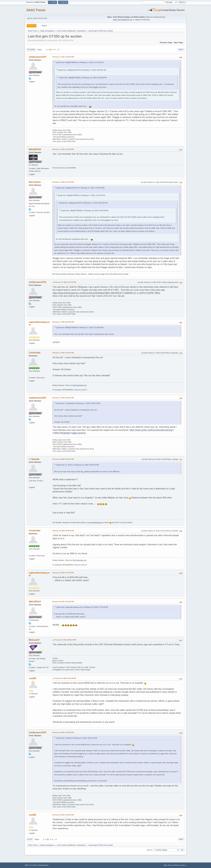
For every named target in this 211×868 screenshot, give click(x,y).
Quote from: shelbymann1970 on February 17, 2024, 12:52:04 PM (80, 188)
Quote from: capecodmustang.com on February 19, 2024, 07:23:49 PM (82, 607)
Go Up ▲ (183, 865)
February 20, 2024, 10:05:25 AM (63, 815)
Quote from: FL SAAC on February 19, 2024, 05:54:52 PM (77, 465)
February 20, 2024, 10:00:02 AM (63, 732)
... (57, 50)
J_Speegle (34, 459)
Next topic (179, 43)
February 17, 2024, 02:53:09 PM (63, 322)
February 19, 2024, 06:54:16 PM (63, 459)
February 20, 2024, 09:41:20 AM (65, 678)
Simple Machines (43, 865)
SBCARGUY (35, 602)
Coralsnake (81, 31)
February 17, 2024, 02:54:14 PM (63, 353)
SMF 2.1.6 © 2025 (31, 865)
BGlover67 (34, 640)
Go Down (31, 50)
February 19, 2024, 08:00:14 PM (65, 640)
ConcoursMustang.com (95, 523)
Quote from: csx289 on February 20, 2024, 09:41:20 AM (77, 738)
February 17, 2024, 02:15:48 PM (63, 182)
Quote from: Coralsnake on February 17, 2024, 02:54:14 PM (78, 403)
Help (165, 865)
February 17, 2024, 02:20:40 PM (65, 282)
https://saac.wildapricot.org (122, 20)
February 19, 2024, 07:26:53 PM (63, 602)
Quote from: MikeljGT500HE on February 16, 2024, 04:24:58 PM (83, 78)
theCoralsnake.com (80, 385)
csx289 (32, 678)
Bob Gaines (35, 182)
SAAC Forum (36, 10)
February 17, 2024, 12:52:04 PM (63, 57)
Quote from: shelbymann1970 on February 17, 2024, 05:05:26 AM (82, 70)
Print (181, 50)
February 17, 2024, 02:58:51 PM (63, 398)
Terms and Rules (174, 865)
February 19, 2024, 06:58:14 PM (63, 531)
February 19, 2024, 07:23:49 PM (63, 573)
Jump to (149, 850)
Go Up (30, 839)
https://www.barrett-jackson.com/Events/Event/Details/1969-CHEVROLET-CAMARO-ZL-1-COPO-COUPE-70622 (106, 293)
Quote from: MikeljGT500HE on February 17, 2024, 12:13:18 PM (80, 62)
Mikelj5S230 (35, 149)
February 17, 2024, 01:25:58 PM (63, 149)
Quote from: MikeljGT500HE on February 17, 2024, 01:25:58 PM (80, 328)
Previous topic (166, 43)
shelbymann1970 (37, 57)
